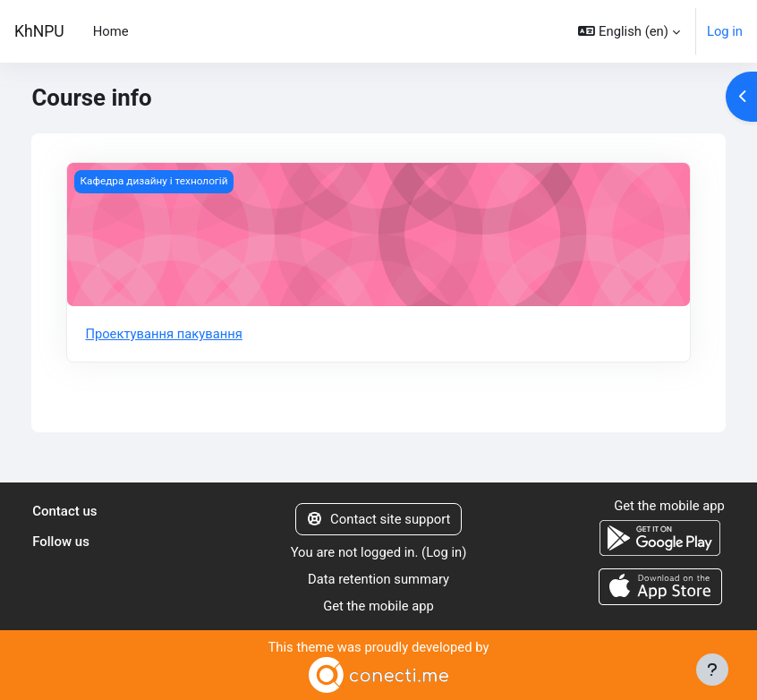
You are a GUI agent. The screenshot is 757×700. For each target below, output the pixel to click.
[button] (629, 31)
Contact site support (379, 519)
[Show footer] (712, 670)
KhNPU (39, 31)
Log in (725, 31)
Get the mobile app (378, 606)
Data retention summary (379, 579)
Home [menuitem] (111, 31)
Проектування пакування (164, 334)
